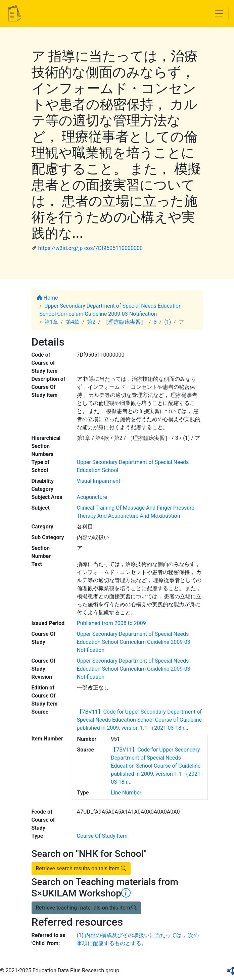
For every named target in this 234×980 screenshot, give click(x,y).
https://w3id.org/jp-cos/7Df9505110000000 (90, 248)
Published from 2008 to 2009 (111, 623)
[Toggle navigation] (219, 13)
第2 (91, 322)
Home (48, 298)
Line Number (126, 793)
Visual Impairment (99, 481)
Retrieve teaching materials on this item (86, 908)
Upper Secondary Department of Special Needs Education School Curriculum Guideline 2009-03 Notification (134, 642)
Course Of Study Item (102, 836)
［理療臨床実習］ (125, 322)
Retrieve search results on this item (81, 868)
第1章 (51, 322)
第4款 (73, 322)
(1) (168, 322)
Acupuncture (92, 497)
